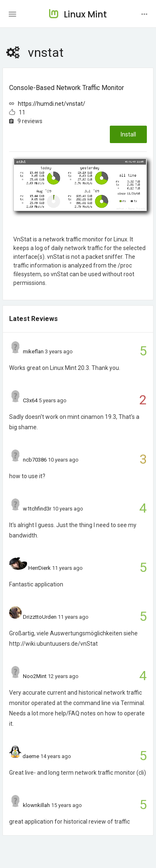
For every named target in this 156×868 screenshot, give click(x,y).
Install (128, 134)
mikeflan (33, 351)
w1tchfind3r (37, 509)
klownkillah (36, 805)
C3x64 (30, 400)
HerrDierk (40, 568)
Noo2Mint (35, 676)
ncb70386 (35, 460)
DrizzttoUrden (40, 617)
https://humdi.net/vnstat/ (52, 104)
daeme (31, 756)
